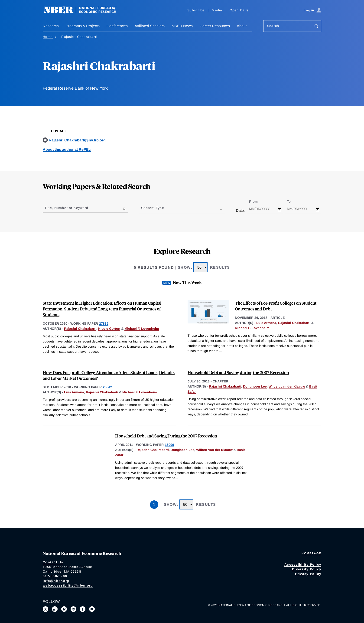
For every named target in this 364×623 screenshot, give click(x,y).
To (293, 202)
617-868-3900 (55, 576)
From (258, 202)
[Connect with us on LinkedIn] (55, 609)
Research (51, 26)
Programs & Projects (83, 26)
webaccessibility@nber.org (68, 585)
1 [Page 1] (154, 505)
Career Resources (215, 26)
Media (217, 10)
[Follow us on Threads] (73, 609)
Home (48, 37)
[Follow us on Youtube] (92, 609)
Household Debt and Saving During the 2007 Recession (166, 436)
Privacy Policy (308, 574)
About (242, 26)
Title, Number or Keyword (66, 208)
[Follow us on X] (45, 609)
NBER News (182, 26)
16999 (169, 445)
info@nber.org (56, 581)
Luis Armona (266, 323)
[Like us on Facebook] (83, 609)
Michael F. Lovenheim (142, 329)
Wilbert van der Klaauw (287, 386)
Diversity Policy (307, 569)
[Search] (317, 27)
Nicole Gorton (109, 329)
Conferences (117, 26)
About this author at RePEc (67, 149)
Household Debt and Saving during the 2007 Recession (238, 372)
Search (273, 26)
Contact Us (53, 562)
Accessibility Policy (303, 564)
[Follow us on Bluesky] (64, 609)
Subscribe (196, 10)
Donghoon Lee (255, 386)
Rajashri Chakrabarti (80, 329)
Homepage (311, 553)
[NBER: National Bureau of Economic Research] (84, 12)
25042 (107, 387)
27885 (104, 323)
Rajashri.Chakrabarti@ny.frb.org (77, 140)
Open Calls (239, 10)
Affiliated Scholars (150, 26)
